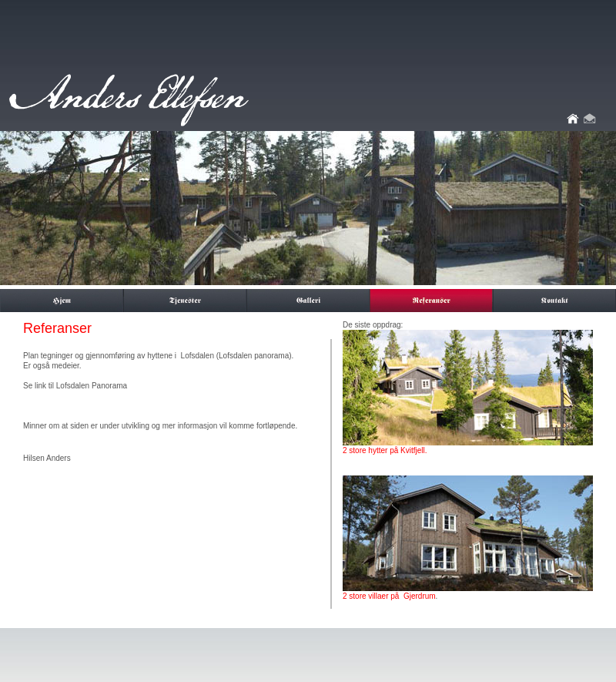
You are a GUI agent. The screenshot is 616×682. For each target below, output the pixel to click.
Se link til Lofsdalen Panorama (75, 386)
